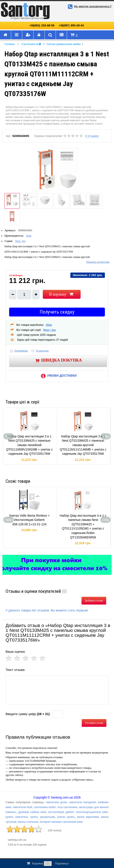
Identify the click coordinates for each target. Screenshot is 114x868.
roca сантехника (67, 807)
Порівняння (18, 351)
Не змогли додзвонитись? (89, 6)
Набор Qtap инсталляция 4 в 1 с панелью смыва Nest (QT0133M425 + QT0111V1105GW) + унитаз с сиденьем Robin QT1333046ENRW (83, 526)
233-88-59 (42, 25)
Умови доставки (58, 376)
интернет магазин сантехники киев (61, 822)
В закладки (40, 351)
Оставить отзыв (94, 723)
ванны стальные (28, 822)
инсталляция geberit (61, 812)
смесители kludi (22, 807)
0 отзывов (92, 136)
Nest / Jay (20, 241)
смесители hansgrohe (82, 802)
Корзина (47, 864)
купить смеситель (17, 817)
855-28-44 (71, 25)
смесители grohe (56, 802)
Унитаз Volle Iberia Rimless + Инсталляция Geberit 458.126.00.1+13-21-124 (29, 520)
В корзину (62, 294)
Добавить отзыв (94, 601)
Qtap (29, 236)
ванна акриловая (88, 817)
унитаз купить (66, 817)
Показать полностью (98, 262)
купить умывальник (43, 817)
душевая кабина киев (32, 812)
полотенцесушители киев (92, 812)
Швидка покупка (58, 361)
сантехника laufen (45, 807)
